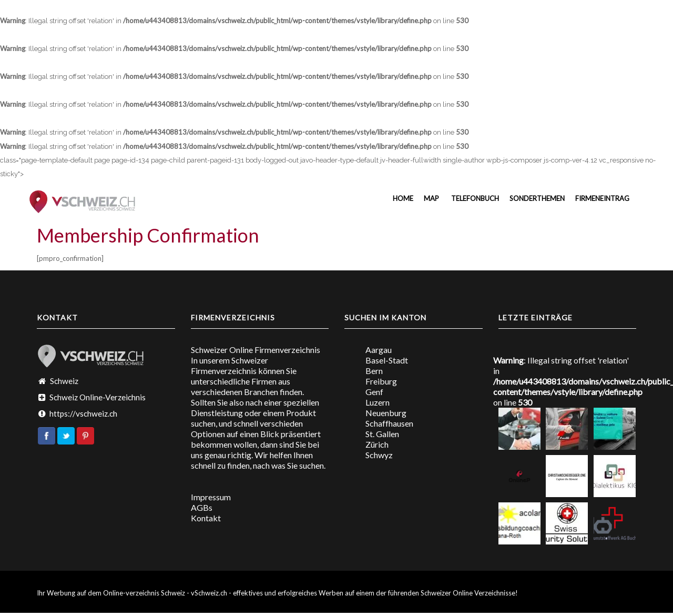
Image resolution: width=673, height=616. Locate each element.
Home (402, 198)
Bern (374, 371)
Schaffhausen (389, 423)
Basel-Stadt (387, 360)
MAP (431, 198)
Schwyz (379, 455)
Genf (374, 392)
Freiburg (381, 381)
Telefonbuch (474, 198)
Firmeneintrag (602, 198)
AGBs (202, 507)
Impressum (211, 497)
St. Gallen (382, 434)
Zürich (377, 444)
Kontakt (206, 518)
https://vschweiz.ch (83, 413)
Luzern (378, 402)
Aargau (379, 350)
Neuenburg (386, 413)
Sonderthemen (537, 198)
